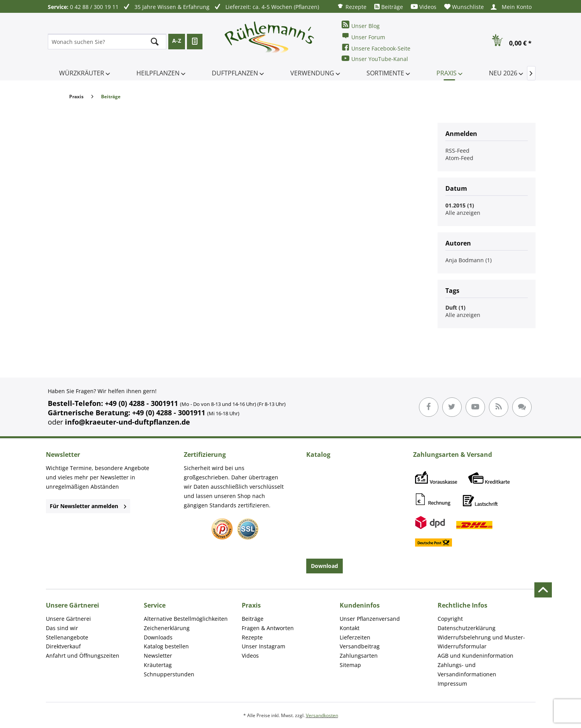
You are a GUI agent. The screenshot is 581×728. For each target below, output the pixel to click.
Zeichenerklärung (167, 628)
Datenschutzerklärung (467, 628)
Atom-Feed (459, 158)
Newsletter (158, 656)
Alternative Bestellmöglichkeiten (186, 619)
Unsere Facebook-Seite (376, 48)
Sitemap (350, 665)
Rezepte (352, 6)
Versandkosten (322, 715)
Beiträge (389, 7)
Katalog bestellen (166, 646)
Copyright (450, 619)
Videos (424, 7)
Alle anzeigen (463, 213)
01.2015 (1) (460, 205)
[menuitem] (352, 6)
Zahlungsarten (359, 656)
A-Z (177, 41)
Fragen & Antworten (268, 628)
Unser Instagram (263, 646)
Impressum (452, 684)
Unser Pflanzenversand (370, 619)
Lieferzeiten (355, 637)
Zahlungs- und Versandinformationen (467, 670)
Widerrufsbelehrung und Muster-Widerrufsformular (481, 642)
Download (325, 566)
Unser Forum (363, 36)
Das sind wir (62, 628)
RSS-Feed (457, 151)
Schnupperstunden (169, 674)
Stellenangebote (67, 637)
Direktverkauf (63, 646)
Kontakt (350, 628)
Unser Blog (361, 25)
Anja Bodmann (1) (468, 260)
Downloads (158, 637)
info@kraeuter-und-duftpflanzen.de (127, 422)
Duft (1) (455, 307)
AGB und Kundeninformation (475, 656)
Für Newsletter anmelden (88, 506)
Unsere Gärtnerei (68, 619)
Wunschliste (464, 7)
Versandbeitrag (360, 646)
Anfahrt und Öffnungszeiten (83, 656)
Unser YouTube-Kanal (375, 58)
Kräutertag (158, 665)
